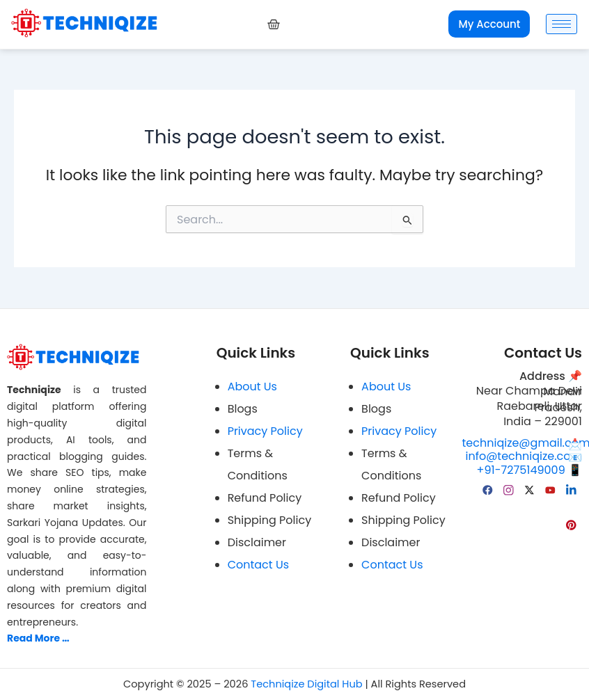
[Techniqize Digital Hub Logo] (84, 23)
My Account (489, 24)
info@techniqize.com (524, 457)
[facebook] (488, 489)
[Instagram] (509, 489)
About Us (252, 387)
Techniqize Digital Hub (306, 684)
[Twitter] (530, 489)
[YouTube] (551, 489)
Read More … (38, 638)
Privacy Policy (265, 431)
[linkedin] (572, 489)
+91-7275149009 (529, 470)
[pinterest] (572, 524)
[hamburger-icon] (561, 24)
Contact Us (258, 565)
